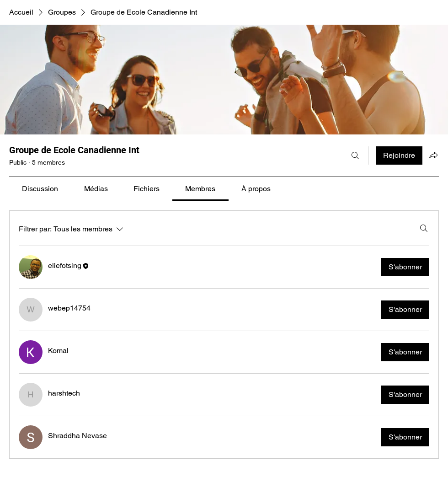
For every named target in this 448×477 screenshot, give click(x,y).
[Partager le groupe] (433, 155)
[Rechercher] (355, 155)
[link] (40, 189)
